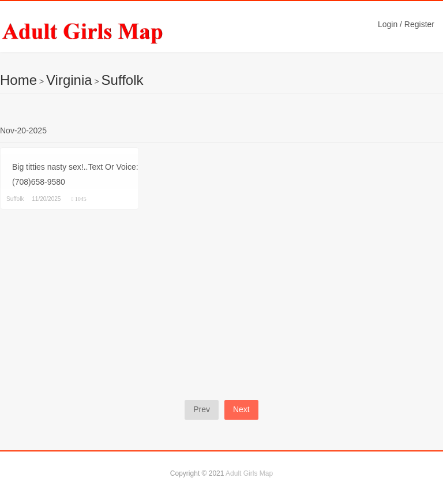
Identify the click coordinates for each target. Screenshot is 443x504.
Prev (202, 409)
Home (18, 80)
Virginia (69, 80)
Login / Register (406, 24)
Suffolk (123, 80)
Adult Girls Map (249, 473)
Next (241, 409)
